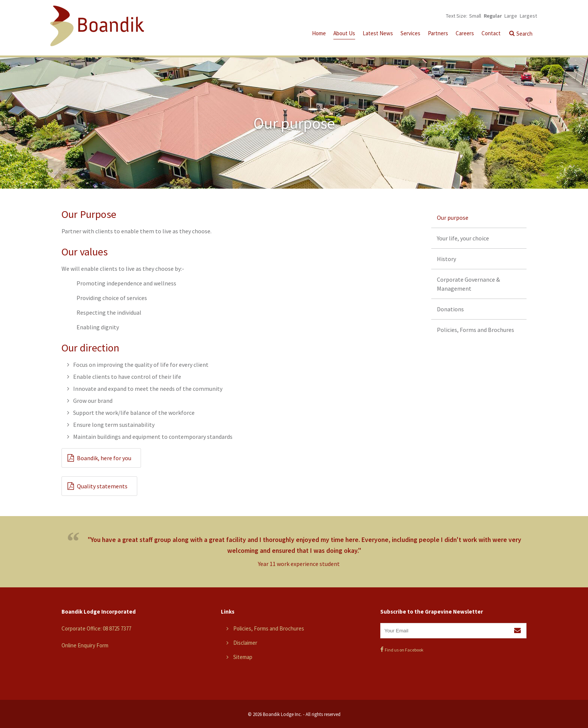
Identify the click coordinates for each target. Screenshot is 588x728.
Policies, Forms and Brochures (475, 330)
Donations (450, 309)
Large (511, 16)
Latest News (378, 33)
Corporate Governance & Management (468, 284)
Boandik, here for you (104, 458)
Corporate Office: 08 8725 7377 (96, 628)
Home (319, 33)
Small (475, 16)
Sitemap (243, 657)
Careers (465, 33)
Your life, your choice (463, 238)
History (446, 259)
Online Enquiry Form (85, 645)
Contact (491, 33)
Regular (493, 16)
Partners (438, 33)
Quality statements (102, 486)
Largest (528, 16)
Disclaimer (245, 643)
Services (410, 33)
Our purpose (453, 218)
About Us (344, 33)
